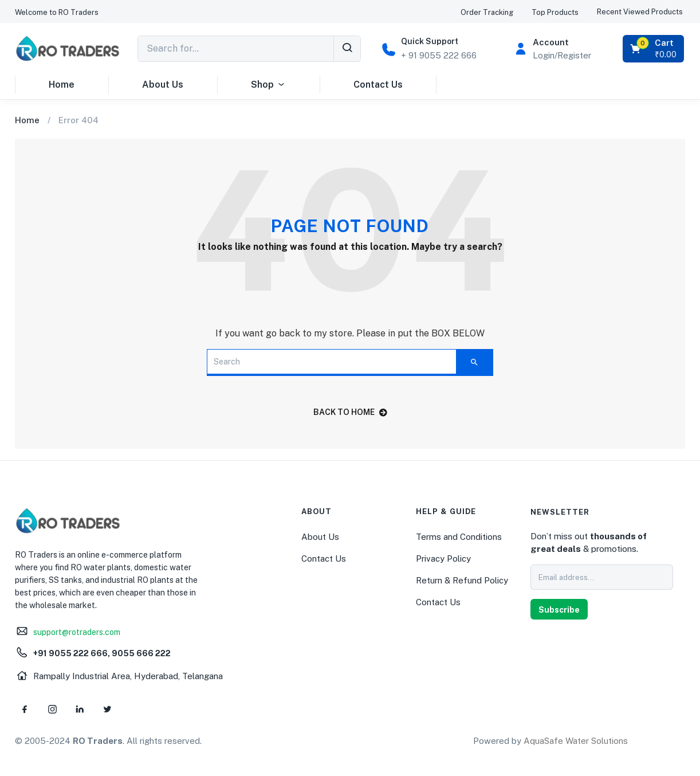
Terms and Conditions (459, 537)
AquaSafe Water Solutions (576, 741)
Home (62, 85)
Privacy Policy (443, 559)
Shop (268, 85)
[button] (57, 12)
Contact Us (378, 85)
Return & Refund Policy (462, 580)
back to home (350, 412)
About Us (163, 85)
